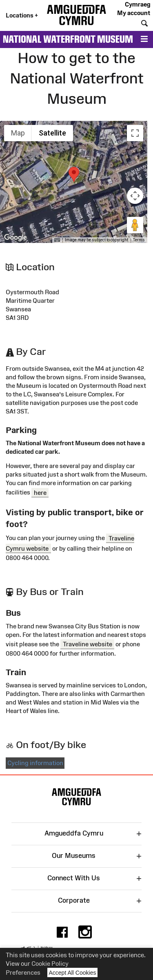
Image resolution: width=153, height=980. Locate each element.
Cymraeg (137, 4)
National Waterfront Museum (68, 39)
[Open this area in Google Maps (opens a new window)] (16, 238)
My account (134, 13)
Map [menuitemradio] (18, 133)
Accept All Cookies (73, 972)
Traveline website (88, 644)
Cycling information (35, 763)
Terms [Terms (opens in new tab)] (139, 240)
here (40, 492)
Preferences (23, 972)
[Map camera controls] (135, 196)
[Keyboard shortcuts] (57, 240)
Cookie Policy (50, 964)
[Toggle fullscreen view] (135, 133)
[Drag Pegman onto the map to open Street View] (135, 225)
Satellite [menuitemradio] (52, 133)
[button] (74, 174)
